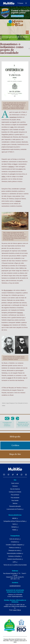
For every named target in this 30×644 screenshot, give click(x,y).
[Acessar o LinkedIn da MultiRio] (26, 475)
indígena (11, 167)
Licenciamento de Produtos (15, 509)
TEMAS (15, 530)
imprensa (6, 325)
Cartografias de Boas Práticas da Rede (15, 521)
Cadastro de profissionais (15, 559)
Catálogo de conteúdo (15, 492)
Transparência (15, 536)
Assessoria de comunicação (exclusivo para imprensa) (15, 591)
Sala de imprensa (15, 489)
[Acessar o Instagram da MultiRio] (8, 475)
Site (15, 480)
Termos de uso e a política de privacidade (15, 565)
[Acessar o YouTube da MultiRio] (4, 475)
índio (12, 127)
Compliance (15, 542)
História (4, 403)
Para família (15, 501)
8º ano (16, 403)
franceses (20, 313)
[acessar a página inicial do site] (9, 3)
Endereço (15, 571)
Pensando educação (15, 506)
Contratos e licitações (15, 556)
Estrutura (15, 486)
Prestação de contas (15, 551)
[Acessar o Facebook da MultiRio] (17, 475)
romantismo (13, 117)
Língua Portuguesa (10, 403)
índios (3, 176)
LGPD (15, 562)
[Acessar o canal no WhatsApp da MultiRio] (22, 475)
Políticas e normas (15, 548)
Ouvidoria (15, 583)
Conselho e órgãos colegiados (15, 545)
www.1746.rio (17, 610)
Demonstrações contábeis (15, 553)
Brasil (15, 164)
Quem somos (15, 483)
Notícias (15, 503)
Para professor (15, 495)
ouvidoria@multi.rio (15, 586)
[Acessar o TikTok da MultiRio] (13, 475)
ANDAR (15, 518)
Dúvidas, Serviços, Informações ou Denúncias (15, 601)
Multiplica (15, 527)
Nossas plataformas (15, 515)
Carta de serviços (15, 539)
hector (15, 524)
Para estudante (15, 498)
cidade (9, 378)
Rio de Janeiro (8, 290)
